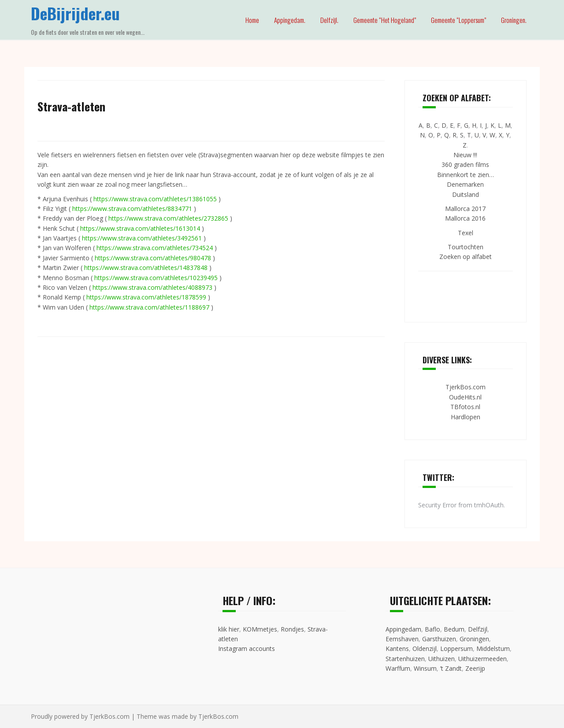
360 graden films (465, 164)
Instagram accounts (247, 649)
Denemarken (465, 184)
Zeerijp (475, 668)
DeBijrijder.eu (75, 13)
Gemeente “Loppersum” (458, 20)
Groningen (474, 639)
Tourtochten (466, 247)
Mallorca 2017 (465, 209)
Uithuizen (442, 659)
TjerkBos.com (466, 387)
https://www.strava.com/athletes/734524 (155, 248)
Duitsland (466, 194)
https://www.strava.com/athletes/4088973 (152, 287)
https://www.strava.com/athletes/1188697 (149, 307)
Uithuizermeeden (482, 659)
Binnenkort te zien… (466, 175)
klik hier (229, 629)
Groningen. (514, 20)
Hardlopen (466, 417)
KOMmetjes (260, 629)
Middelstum (493, 649)
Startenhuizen (405, 659)
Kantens (397, 649)
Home (252, 20)
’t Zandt (451, 668)
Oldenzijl (425, 649)
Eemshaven (402, 639)
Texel (466, 233)
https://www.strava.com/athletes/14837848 (146, 268)
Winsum (425, 668)
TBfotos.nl (465, 407)
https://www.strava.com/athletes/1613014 (140, 228)
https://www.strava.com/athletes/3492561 (142, 238)
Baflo (432, 629)
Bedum (454, 629)
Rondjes (292, 629)
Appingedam (403, 629)
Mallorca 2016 (465, 218)
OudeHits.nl (465, 397)
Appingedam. (290, 20)
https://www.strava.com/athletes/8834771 (132, 209)
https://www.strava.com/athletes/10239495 (156, 278)
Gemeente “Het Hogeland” (385, 20)
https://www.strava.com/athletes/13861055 (155, 199)
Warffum (398, 668)
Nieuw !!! (465, 155)
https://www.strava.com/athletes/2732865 (168, 218)
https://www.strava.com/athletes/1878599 (146, 297)
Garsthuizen (439, 639)
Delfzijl (478, 629)
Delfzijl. (329, 20)
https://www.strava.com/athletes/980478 (153, 258)
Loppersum (456, 649)
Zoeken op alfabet (466, 257)
